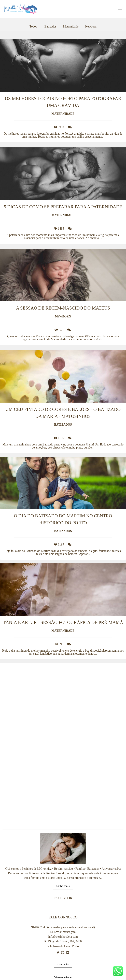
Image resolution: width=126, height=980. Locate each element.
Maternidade (71, 26)
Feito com (63, 977)
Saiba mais (63, 886)
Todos (33, 26)
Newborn (91, 26)
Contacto (63, 964)
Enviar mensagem (65, 932)
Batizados (50, 26)
